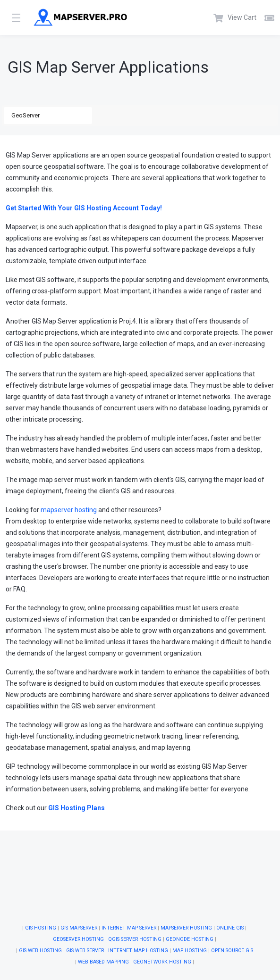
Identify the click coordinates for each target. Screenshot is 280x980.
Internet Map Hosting (138, 951)
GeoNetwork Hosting (162, 962)
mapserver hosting (69, 510)
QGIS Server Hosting (135, 939)
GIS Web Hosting (40, 951)
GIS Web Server (85, 951)
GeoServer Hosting (78, 939)
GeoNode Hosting (190, 939)
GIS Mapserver (79, 928)
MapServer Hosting (186, 928)
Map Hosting (190, 951)
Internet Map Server (129, 928)
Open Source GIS (232, 951)
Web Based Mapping (103, 962)
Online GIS (230, 928)
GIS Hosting (41, 928)
